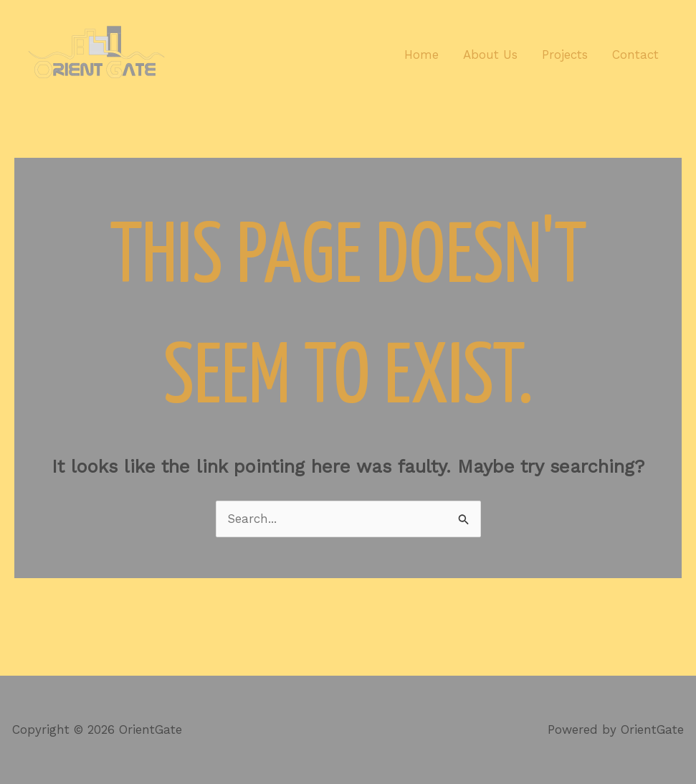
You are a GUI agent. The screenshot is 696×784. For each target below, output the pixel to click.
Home (421, 55)
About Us (490, 55)
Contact (635, 55)
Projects (565, 55)
